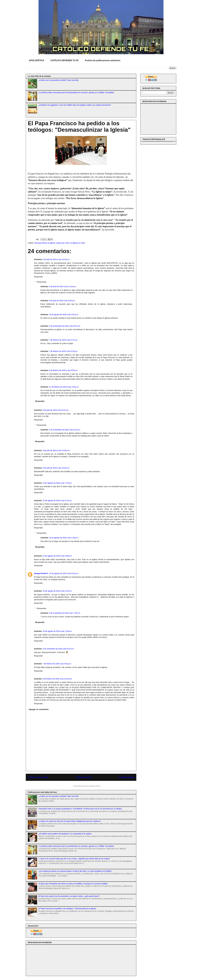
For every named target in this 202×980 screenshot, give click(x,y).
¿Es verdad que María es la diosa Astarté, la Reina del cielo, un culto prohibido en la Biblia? (75, 871)
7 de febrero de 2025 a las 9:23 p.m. (64, 351)
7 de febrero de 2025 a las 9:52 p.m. (57, 664)
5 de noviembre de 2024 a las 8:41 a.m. (65, 430)
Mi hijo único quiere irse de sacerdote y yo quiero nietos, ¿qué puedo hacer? (69, 896)
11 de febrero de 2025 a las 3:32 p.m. (64, 387)
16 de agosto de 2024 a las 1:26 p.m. (57, 631)
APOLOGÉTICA (37, 60)
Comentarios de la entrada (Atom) (87, 786)
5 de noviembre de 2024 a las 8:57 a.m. (65, 326)
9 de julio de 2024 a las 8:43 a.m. (62, 301)
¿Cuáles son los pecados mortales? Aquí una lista (59, 80)
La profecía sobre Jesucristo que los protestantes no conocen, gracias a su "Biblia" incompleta (76, 92)
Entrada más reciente (38, 777)
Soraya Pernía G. (41, 573)
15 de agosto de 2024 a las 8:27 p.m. (57, 501)
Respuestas (41, 282)
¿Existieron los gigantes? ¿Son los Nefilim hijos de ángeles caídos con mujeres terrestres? (75, 105)
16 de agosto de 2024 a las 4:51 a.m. (64, 314)
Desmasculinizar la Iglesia (45, 243)
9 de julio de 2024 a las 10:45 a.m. (56, 468)
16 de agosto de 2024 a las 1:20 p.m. (64, 538)
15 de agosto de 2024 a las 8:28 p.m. (57, 556)
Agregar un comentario (39, 709)
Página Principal (84, 777)
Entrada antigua (127, 777)
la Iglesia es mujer (78, 243)
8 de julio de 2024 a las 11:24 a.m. (63, 287)
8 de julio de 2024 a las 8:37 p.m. (56, 410)
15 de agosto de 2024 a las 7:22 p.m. (57, 483)
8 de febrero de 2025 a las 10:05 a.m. (58, 679)
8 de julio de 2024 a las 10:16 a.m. (56, 259)
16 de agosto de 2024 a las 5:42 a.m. (57, 591)
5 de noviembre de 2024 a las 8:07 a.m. (58, 649)
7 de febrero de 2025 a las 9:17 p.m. (64, 340)
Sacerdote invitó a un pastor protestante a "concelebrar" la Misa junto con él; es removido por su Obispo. (80, 809)
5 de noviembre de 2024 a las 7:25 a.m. (65, 613)
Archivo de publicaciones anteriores (103, 60)
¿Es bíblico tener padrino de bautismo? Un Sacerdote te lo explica (65, 834)
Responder (38, 277)
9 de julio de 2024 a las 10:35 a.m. (56, 450)
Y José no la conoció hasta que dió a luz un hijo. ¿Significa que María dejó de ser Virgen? (74, 859)
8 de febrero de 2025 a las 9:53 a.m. (64, 370)
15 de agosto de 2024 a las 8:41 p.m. (64, 573)
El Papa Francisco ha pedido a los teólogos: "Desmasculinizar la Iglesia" (67, 909)
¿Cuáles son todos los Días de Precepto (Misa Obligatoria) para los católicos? (70, 821)
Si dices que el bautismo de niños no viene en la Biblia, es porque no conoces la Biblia (73, 884)
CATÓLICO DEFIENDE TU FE (64, 60)
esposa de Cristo (63, 243)
